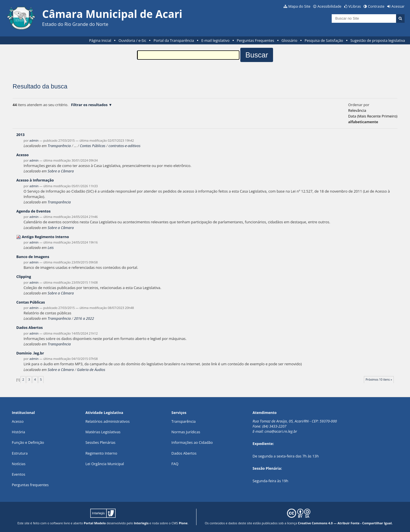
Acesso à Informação (35, 180)
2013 (20, 135)
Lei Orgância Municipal (105, 464)
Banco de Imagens (33, 257)
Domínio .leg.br (30, 353)
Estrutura (20, 453)
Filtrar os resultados (89, 105)
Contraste (376, 6)
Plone (183, 523)
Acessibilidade (329, 6)
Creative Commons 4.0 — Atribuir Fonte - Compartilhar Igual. (345, 523)
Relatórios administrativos (107, 421)
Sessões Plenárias (100, 442)
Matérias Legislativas (103, 432)
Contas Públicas (93, 146)
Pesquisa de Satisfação (324, 40)
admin (34, 140)
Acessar (398, 6)
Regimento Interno (101, 453)
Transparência (59, 146)
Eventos (19, 474)
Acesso (22, 155)
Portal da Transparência (174, 40)
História (19, 432)
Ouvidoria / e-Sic (132, 40)
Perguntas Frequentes (256, 40)
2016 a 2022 (84, 318)
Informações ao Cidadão (192, 442)
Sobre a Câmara (61, 171)
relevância (357, 110)
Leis (51, 248)
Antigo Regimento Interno (45, 237)
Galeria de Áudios (91, 370)
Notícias (19, 464)
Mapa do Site (299, 6)
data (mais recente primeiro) (373, 116)
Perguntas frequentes (30, 485)
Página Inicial (100, 40)
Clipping (24, 277)
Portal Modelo (95, 523)
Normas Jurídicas (186, 432)
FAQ (175, 464)
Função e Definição (28, 442)
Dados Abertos (29, 327)
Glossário (290, 40)
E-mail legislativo (215, 40)
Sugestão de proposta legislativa (378, 40)
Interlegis (141, 523)
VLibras (355, 6)
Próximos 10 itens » (379, 380)
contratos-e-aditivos (124, 146)
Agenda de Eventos (33, 211)
